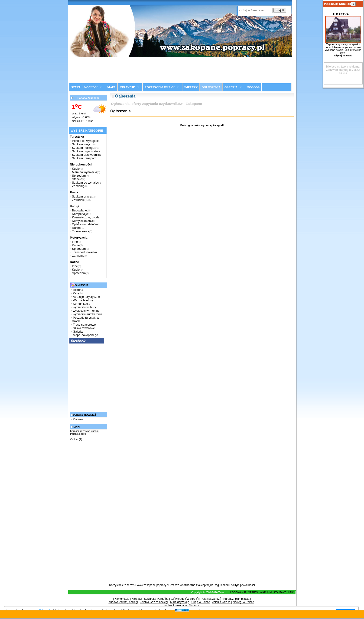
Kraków (78, 419)
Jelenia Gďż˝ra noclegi (154, 602)
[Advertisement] (182, 70)
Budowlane (79, 210)
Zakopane (181, 605)
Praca (74, 192)
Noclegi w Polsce (243, 602)
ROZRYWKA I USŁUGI (160, 87)
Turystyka (77, 137)
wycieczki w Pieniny (86, 311)
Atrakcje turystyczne (86, 297)
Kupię (76, 169)
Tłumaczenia (81, 231)
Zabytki (78, 293)
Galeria (78, 332)
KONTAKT (280, 592)
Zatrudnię (78, 200)
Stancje (77, 179)
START (76, 87)
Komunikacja (81, 304)
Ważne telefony (83, 300)
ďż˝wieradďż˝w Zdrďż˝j (185, 599)
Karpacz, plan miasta (236, 599)
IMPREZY (191, 87)
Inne (75, 242)
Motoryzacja (79, 238)
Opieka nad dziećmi (85, 224)
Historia (78, 290)
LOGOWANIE (238, 592)
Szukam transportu (85, 158)
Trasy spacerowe (84, 325)
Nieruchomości (81, 164)
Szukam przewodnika (86, 155)
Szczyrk (194, 605)
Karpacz (137, 599)
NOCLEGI (91, 87)
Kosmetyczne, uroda (86, 217)
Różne (76, 228)
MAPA (111, 87)
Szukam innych (82, 144)
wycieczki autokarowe (88, 314)
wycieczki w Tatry (84, 307)
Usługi (75, 206)
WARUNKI (266, 592)
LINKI (291, 592)
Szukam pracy (81, 196)
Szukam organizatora (86, 151)
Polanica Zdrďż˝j (211, 599)
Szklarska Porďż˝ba (156, 599)
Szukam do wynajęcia (87, 183)
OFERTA (253, 592)
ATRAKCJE (127, 87)
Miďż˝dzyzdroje (180, 602)
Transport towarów (84, 252)
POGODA (253, 87)
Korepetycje (80, 214)
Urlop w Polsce (201, 602)
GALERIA (231, 87)
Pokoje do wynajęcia (86, 141)
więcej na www (343, 55)
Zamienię (78, 186)
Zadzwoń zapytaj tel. (343, 68)
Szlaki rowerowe (84, 328)
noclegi (168, 605)
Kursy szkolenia (83, 221)
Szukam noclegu (83, 148)
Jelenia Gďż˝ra (221, 602)
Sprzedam (79, 176)
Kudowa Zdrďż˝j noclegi (123, 602)
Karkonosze (122, 599)
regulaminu (222, 585)
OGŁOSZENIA (211, 87)
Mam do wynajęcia (84, 172)
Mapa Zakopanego (85, 335)
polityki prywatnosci (243, 585)
